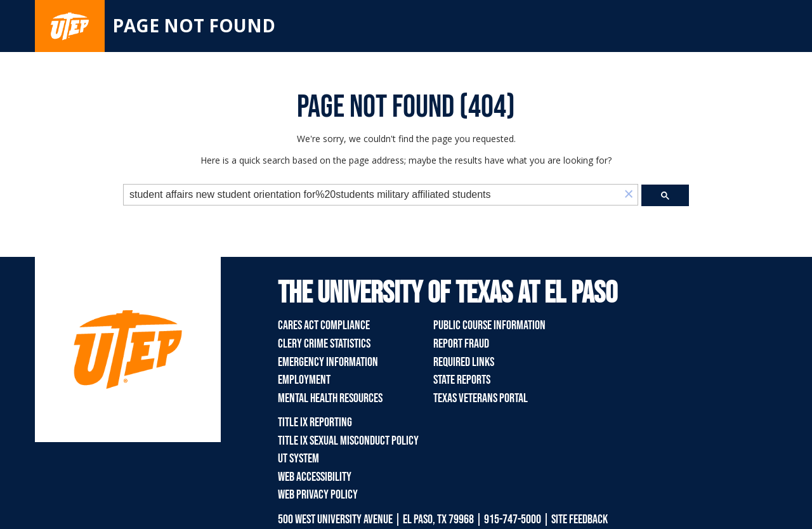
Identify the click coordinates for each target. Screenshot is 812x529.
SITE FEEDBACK (580, 519)
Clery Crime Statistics (324, 344)
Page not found (194, 25)
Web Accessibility (315, 477)
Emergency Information (328, 362)
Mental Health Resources (330, 398)
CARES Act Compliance (324, 325)
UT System (298, 459)
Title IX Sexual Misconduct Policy (348, 441)
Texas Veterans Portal (481, 398)
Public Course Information (489, 325)
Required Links (464, 362)
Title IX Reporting (315, 422)
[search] (372, 195)
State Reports (462, 380)
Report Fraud (461, 344)
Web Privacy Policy (318, 495)
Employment (304, 380)
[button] (629, 195)
